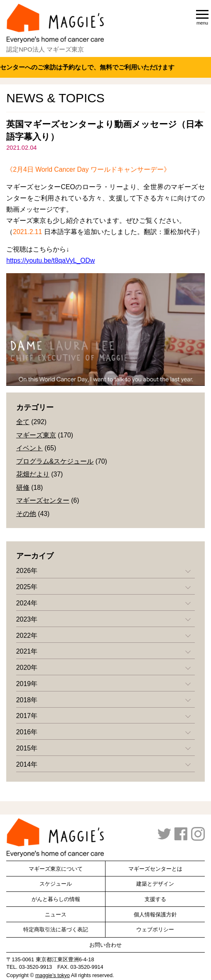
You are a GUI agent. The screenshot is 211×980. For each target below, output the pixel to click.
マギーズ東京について (56, 869)
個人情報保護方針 (155, 915)
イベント (29, 448)
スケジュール (56, 884)
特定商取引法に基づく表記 (56, 929)
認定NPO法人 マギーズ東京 (45, 49)
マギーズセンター (43, 500)
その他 (26, 514)
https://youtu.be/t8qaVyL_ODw (50, 260)
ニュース (56, 915)
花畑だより (33, 474)
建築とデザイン (155, 884)
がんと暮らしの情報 (56, 899)
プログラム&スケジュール (55, 461)
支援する (155, 899)
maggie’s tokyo (53, 975)
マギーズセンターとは (155, 869)
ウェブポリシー (155, 929)
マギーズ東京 (36, 435)
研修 (23, 488)
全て (23, 422)
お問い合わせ (105, 945)
